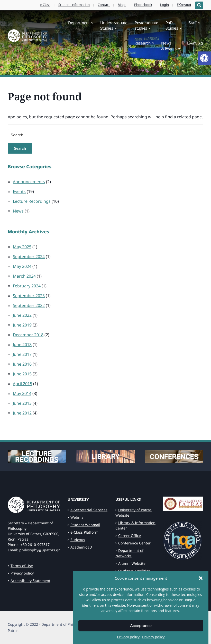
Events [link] (19, 191)
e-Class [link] (45, 5)
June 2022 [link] (22, 315)
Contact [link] (104, 5)
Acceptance (141, 626)
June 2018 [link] (22, 345)
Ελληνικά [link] (184, 5)
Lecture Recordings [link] (32, 201)
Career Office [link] (130, 536)
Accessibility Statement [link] (30, 581)
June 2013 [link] (22, 403)
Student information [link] (74, 5)
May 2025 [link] (22, 247)
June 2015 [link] (22, 374)
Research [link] (143, 43)
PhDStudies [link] (172, 25)
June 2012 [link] (22, 413)
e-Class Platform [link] (84, 532)
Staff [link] (193, 23)
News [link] (18, 211)
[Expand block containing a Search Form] (199, 5)
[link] (204, 58)
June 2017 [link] (22, 354)
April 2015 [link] (22, 384)
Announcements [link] (29, 182)
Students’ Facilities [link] (134, 571)
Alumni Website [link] (132, 563)
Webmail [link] (78, 517)
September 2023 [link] (29, 296)
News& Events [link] (169, 46)
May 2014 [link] (22, 393)
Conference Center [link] (134, 543)
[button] (201, 579)
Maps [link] (122, 5)
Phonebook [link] (143, 5)
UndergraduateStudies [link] (114, 25)
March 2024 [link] (24, 276)
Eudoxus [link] (78, 540)
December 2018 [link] (28, 335)
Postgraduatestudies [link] (146, 25)
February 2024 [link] (27, 286)
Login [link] (164, 5)
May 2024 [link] (22, 266)
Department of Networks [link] (129, 553)
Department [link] (79, 23)
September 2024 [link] (29, 257)
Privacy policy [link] (128, 637)
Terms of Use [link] (22, 566)
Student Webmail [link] (85, 525)
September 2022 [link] (29, 305)
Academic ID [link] (81, 547)
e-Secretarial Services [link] (89, 510)
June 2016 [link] (22, 364)
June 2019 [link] (22, 325)
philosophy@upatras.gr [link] (40, 550)
